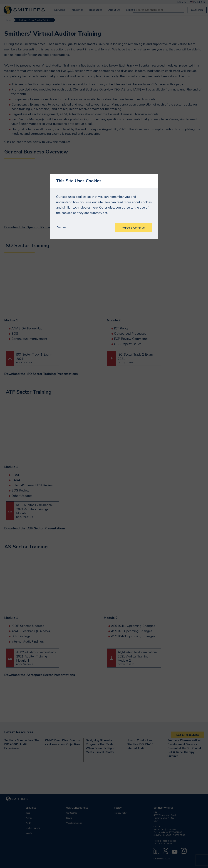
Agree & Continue (133, 228)
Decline (62, 228)
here (95, 207)
